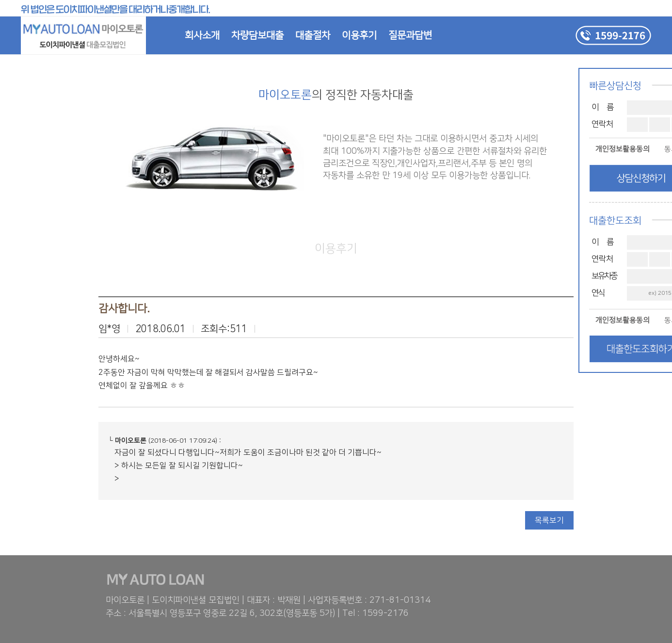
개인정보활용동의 (623, 149)
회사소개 (202, 35)
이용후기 (359, 35)
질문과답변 (410, 35)
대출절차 (313, 35)
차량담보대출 (257, 35)
